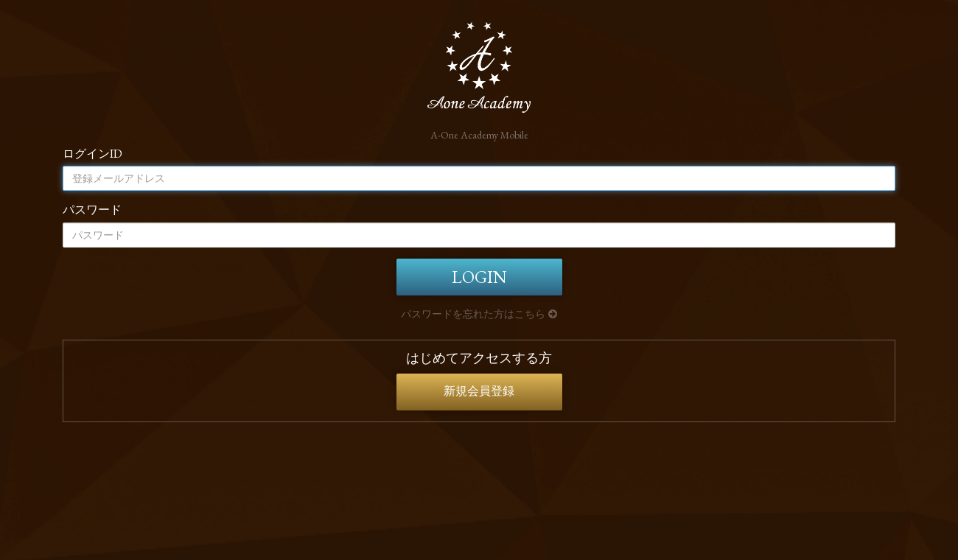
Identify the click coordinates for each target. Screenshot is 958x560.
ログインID (92, 154)
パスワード (92, 210)
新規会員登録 (479, 391)
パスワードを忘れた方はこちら (479, 314)
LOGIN (479, 277)
